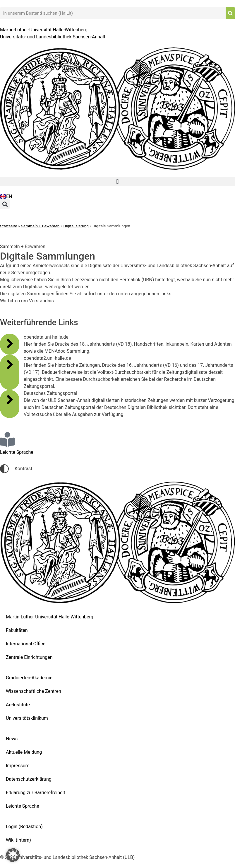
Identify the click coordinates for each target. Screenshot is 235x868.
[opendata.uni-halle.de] (10, 343)
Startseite (8, 226)
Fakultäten (17, 630)
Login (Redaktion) (24, 827)
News (12, 739)
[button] (117, 181)
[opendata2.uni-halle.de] (10, 364)
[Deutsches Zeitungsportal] (10, 400)
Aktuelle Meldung (24, 752)
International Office (26, 644)
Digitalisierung (76, 226)
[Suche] (230, 13)
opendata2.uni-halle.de (47, 358)
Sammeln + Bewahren (40, 226)
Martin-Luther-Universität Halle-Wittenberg (50, 617)
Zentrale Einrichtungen (29, 657)
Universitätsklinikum (27, 718)
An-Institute (18, 705)
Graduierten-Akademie (29, 678)
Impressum (18, 766)
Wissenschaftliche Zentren (34, 691)
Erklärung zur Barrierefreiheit (36, 793)
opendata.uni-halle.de (46, 337)
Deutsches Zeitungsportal (50, 393)
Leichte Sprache (23, 806)
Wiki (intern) (18, 840)
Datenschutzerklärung (29, 779)
